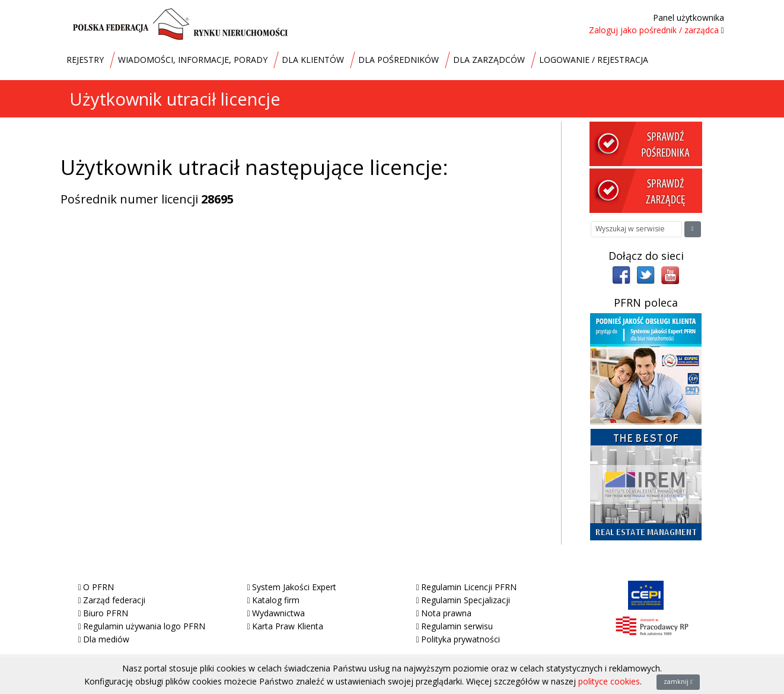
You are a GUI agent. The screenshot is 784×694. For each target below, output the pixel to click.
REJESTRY (85, 60)
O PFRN (98, 587)
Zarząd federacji (114, 600)
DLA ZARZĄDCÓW (489, 60)
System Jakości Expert (294, 587)
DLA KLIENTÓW (313, 60)
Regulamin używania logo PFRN (144, 626)
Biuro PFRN (106, 613)
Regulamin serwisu (457, 626)
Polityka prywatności (460, 639)
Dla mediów (106, 639)
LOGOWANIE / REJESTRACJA (594, 60)
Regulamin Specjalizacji (466, 600)
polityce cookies (609, 681)
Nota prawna (446, 613)
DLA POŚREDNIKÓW (399, 60)
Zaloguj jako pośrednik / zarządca (654, 30)
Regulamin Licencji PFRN (469, 587)
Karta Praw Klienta (288, 626)
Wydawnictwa (278, 613)
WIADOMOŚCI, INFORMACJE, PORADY (193, 60)
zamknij (678, 682)
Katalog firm (276, 600)
